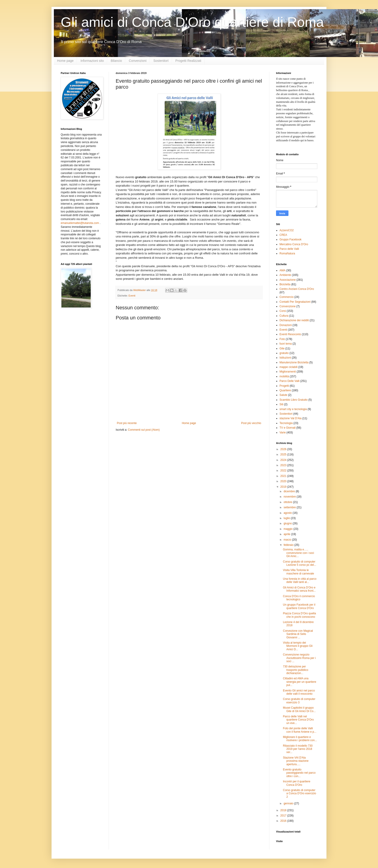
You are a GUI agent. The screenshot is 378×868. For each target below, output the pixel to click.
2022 (284, 471)
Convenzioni (138, 61)
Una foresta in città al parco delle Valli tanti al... (300, 580)
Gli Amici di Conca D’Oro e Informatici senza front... (299, 589)
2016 (284, 821)
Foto (282, 339)
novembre (290, 497)
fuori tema (286, 344)
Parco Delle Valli (289, 381)
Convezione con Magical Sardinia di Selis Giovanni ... (298, 634)
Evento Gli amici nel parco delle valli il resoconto (299, 692)
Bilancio (116, 61)
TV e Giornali (288, 428)
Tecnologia (286, 423)
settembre (290, 507)
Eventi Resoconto (290, 334)
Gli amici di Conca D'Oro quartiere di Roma (192, 22)
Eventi (132, 296)
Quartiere (285, 390)
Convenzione (288, 306)
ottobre (288, 502)
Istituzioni (285, 358)
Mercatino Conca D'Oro (294, 244)
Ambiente (285, 275)
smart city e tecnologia (293, 409)
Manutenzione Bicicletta (294, 362)
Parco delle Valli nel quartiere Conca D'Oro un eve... (298, 720)
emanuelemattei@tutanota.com (80, 223)
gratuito (284, 353)
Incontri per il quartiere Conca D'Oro (297, 783)
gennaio (289, 803)
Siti (281, 404)
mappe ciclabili (289, 367)
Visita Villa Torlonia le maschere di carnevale (299, 572)
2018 (284, 810)
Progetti (284, 386)
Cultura (284, 316)
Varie (283, 433)
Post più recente (127, 423)
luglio (287, 518)
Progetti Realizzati (188, 61)
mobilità (284, 376)
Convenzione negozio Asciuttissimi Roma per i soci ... (299, 658)
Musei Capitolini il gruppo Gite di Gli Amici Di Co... (299, 709)
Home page (65, 61)
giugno (288, 523)
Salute (283, 395)
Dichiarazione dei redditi (294, 320)
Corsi (283, 311)
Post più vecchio (251, 423)
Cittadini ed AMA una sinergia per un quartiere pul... (300, 682)
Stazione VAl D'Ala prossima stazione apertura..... (296, 761)
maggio (289, 529)
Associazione (288, 280)
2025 (284, 454)
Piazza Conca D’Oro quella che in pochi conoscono (299, 615)
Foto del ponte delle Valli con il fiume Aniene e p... (300, 730)
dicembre (290, 491)
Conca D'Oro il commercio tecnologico (299, 598)
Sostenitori (161, 61)
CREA (283, 235)
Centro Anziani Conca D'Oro (297, 289)
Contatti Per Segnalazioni (295, 302)
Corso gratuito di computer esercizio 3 (299, 701)
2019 (284, 487)
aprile (287, 534)
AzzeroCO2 (287, 230)
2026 (284, 449)
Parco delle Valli (289, 249)
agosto (288, 513)
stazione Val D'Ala (290, 418)
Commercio (286, 297)
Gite (282, 348)
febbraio (289, 545)
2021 (284, 476)
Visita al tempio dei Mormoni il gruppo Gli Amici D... (298, 646)
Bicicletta (285, 284)
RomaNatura (287, 253)
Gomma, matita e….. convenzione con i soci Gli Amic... (299, 553)
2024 (284, 460)
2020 (284, 481)
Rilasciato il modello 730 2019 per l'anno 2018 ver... (298, 749)
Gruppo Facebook (290, 239)
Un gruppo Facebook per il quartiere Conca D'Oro (299, 606)
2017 (284, 816)
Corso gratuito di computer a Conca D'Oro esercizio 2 (300, 793)
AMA (282, 270)
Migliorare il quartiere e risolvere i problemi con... (300, 739)
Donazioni (286, 325)
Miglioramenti (288, 372)
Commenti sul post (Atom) (144, 430)
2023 (284, 465)
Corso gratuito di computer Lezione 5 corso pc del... (300, 563)
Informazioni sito (92, 61)
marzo (288, 540)
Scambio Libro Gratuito (294, 400)
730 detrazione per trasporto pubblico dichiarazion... (296, 670)
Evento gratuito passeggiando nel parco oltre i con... (299, 773)
